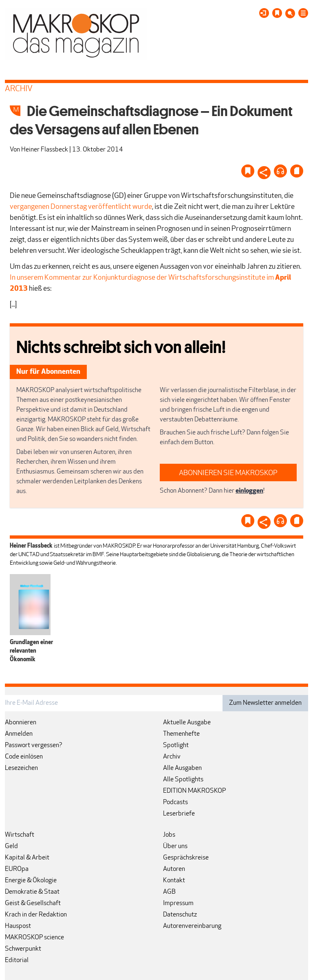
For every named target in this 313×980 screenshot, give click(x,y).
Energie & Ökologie (31, 881)
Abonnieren (21, 723)
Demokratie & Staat (32, 892)
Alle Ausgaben (182, 768)
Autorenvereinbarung (192, 926)
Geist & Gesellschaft (33, 903)
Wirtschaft (20, 835)
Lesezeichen (21, 768)
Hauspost (18, 926)
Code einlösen (24, 757)
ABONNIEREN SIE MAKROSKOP (228, 473)
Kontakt (174, 881)
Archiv (172, 757)
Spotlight (176, 745)
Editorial (17, 960)
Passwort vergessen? (34, 745)
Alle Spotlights (183, 780)
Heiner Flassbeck (45, 150)
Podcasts (175, 802)
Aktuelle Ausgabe (187, 723)
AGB (169, 892)
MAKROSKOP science (34, 938)
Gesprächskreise (186, 858)
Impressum (178, 903)
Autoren (174, 869)
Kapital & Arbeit (27, 858)
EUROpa (17, 869)
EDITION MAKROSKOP (194, 791)
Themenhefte (181, 734)
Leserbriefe (179, 814)
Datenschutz (180, 915)
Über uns (175, 846)
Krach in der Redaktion (36, 915)
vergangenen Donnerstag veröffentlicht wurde (81, 207)
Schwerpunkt (23, 949)
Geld (11, 846)
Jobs (169, 835)
